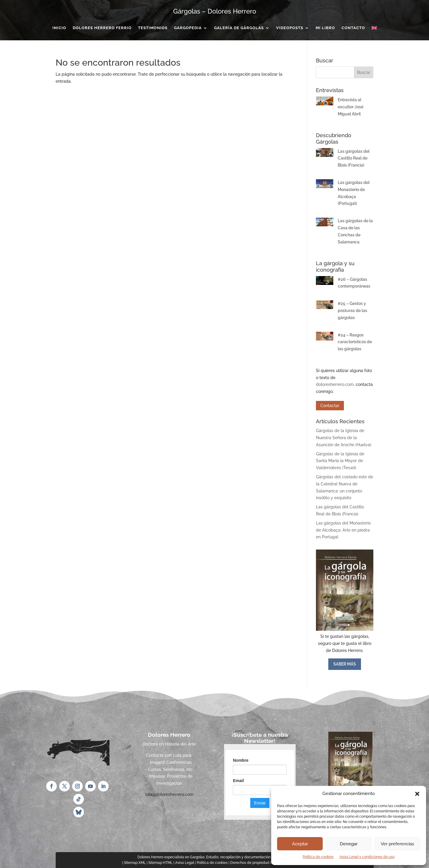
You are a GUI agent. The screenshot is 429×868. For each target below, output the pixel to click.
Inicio (59, 28)
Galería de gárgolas (239, 28)
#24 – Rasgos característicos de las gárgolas (355, 342)
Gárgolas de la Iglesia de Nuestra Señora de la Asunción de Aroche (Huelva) (344, 438)
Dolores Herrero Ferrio (102, 28)
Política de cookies (318, 857)
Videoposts (290, 28)
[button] (417, 794)
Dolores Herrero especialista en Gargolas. (171, 857)
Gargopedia (188, 28)
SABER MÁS (345, 664)
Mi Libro (325, 28)
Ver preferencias (397, 844)
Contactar (330, 406)
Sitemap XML (135, 863)
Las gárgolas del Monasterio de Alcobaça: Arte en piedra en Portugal (343, 530)
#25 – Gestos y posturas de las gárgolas (352, 311)
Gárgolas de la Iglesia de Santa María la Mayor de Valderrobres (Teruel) (340, 461)
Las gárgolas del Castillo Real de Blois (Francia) (354, 158)
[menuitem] (374, 29)
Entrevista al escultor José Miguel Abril (351, 107)
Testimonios (153, 28)
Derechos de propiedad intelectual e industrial (269, 863)
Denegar (349, 844)
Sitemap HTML (160, 863)
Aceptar (300, 844)
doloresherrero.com (335, 384)
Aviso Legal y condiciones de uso (367, 857)
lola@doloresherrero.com (169, 794)
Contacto (353, 28)
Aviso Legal (185, 863)
